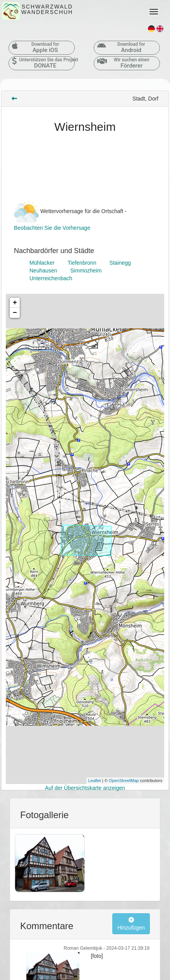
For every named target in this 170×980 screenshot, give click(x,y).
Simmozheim (86, 271)
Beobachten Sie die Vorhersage (52, 228)
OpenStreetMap (124, 781)
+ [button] (15, 303)
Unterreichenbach (51, 278)
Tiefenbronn (82, 263)
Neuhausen (43, 271)
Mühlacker (42, 263)
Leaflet (95, 781)
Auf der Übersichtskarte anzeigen (85, 788)
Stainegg (120, 263)
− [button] (15, 313)
